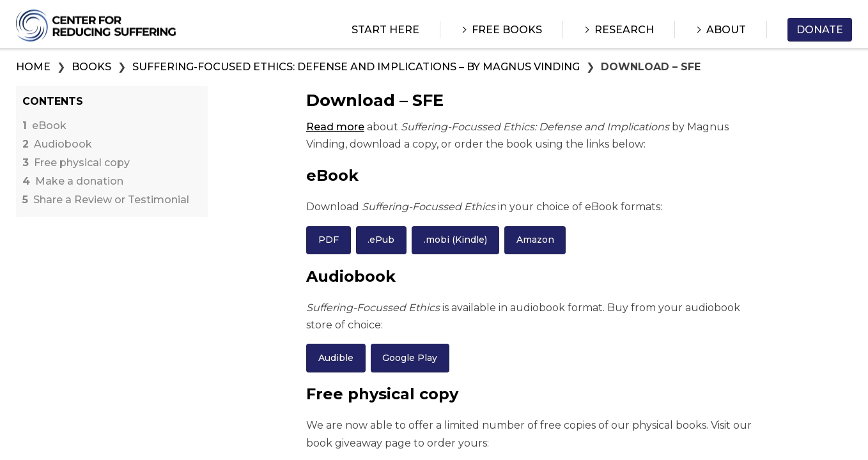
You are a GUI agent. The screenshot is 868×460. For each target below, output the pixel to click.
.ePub (381, 240)
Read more (335, 127)
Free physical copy (76, 163)
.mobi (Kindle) (455, 240)
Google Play (410, 358)
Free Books (507, 30)
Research (624, 30)
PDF (329, 240)
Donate (820, 30)
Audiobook (57, 144)
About (726, 30)
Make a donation (73, 181)
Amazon (535, 240)
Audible (336, 358)
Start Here (385, 30)
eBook (44, 126)
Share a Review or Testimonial (106, 200)
